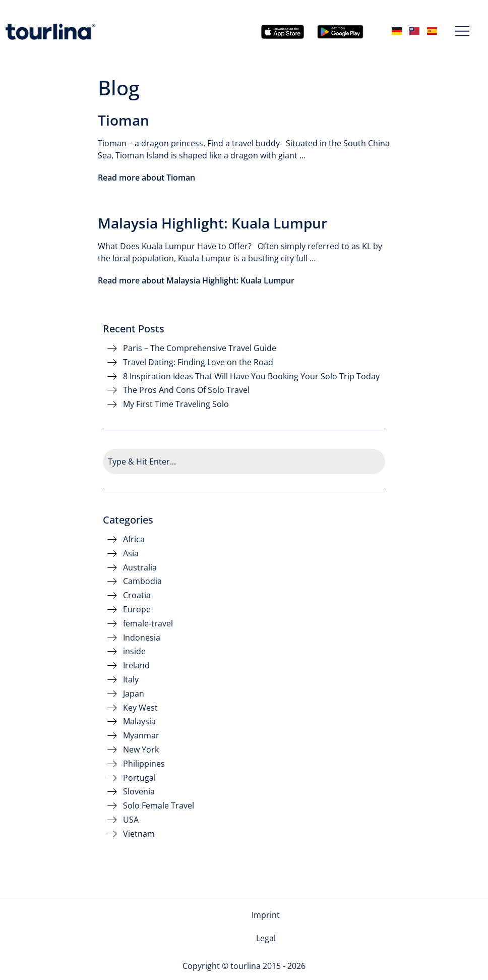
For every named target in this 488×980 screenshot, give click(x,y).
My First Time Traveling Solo (176, 404)
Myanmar (141, 736)
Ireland (136, 666)
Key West (140, 708)
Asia (131, 554)
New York (141, 750)
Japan (134, 694)
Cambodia (142, 581)
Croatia (137, 595)
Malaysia (139, 722)
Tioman (124, 120)
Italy (131, 680)
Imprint (227, 915)
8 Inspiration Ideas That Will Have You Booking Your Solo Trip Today (251, 377)
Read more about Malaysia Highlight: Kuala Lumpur (196, 280)
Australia (140, 568)
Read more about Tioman (146, 178)
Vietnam (139, 834)
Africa (134, 539)
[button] (463, 32)
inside (134, 651)
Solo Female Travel (159, 806)
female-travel (148, 624)
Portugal (139, 778)
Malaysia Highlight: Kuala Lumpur (212, 223)
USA (131, 820)
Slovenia (139, 792)
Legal (266, 915)
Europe (137, 610)
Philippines (144, 764)
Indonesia (142, 638)
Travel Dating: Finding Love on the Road (198, 362)
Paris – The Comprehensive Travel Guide (200, 348)
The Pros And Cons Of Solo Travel (186, 390)
